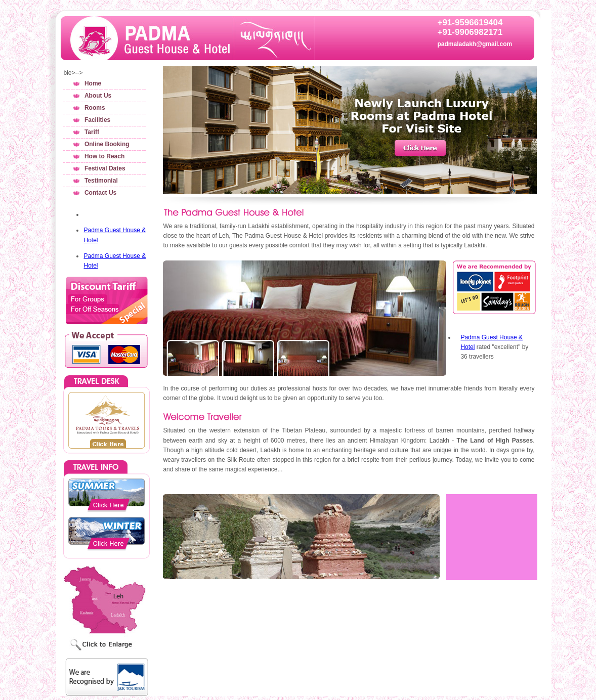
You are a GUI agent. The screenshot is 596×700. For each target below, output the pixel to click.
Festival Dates (105, 168)
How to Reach (104, 156)
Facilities (97, 120)
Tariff (92, 132)
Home (93, 83)
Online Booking (107, 144)
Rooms (95, 108)
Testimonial (101, 181)
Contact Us (100, 193)
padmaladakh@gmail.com (475, 44)
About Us (98, 96)
